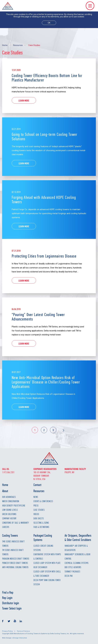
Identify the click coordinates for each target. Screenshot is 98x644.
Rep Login (7, 598)
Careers (6, 527)
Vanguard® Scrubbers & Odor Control (77, 557)
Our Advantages (9, 497)
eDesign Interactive (20, 638)
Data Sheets (39, 519)
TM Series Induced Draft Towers (13, 552)
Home (5, 45)
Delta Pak (69, 576)
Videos (36, 514)
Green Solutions (9, 514)
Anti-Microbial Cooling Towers (15, 567)
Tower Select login (12, 608)
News (36, 497)
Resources (18, 45)
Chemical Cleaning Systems (76, 563)
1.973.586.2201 (8, 472)
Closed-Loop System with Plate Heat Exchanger (47, 565)
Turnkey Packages (72, 572)
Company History (9, 519)
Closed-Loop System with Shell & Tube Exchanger (47, 574)
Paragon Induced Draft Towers (16, 559)
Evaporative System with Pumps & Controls (47, 557)
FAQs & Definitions (41, 527)
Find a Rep (8, 592)
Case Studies (34, 45)
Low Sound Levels (10, 510)
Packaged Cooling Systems (43, 538)
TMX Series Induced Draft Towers (13, 544)
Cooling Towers (10, 535)
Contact (37, 485)
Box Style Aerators (73, 567)
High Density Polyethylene (14, 506)
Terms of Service (23, 631)
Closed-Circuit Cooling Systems (43, 548)
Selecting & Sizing (41, 523)
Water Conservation (11, 501)
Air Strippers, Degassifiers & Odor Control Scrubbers (78, 538)
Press (36, 506)
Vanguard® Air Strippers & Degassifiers (76, 548)
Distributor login (11, 603)
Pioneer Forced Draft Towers (15, 563)
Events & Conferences (43, 501)
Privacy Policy (7, 631)
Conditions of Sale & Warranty (15, 523)
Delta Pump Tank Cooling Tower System (47, 582)
